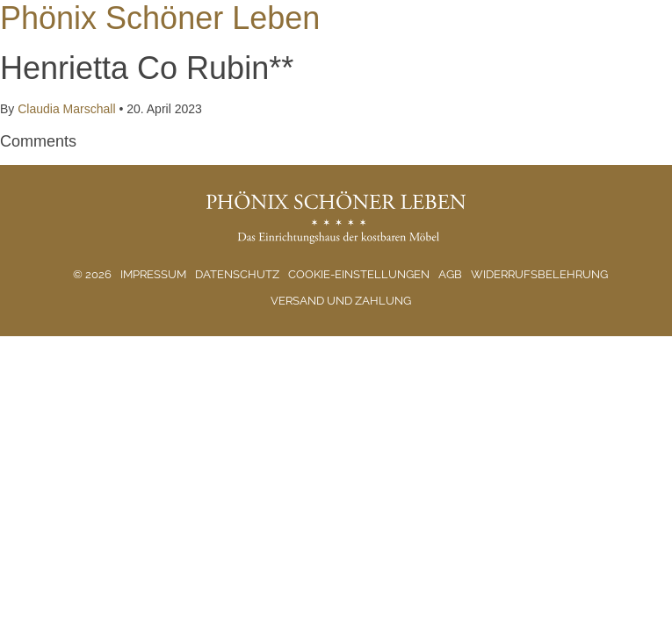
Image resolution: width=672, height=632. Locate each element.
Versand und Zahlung (341, 301)
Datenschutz (237, 274)
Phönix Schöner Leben (160, 18)
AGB (450, 274)
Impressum (153, 274)
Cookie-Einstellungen (359, 274)
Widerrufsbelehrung (539, 274)
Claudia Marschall (66, 109)
